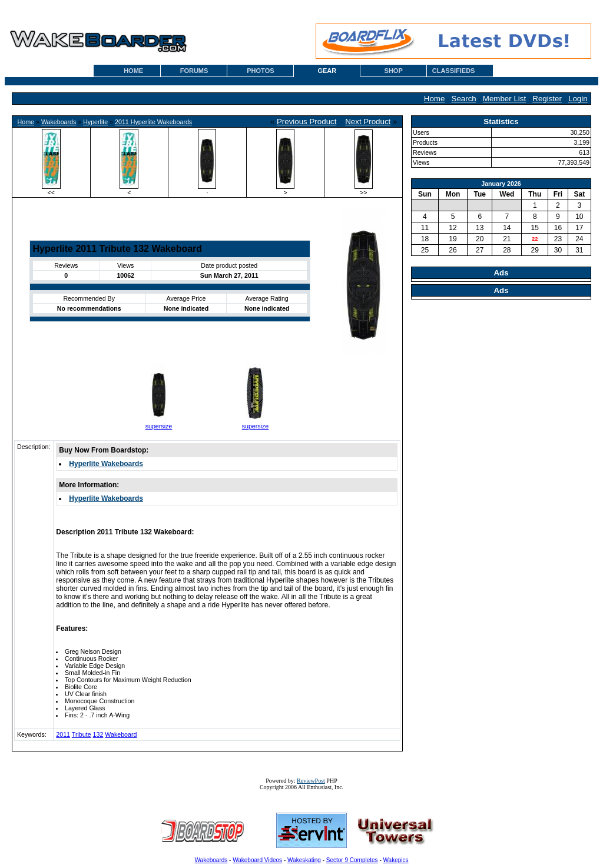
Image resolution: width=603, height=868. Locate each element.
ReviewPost (311, 781)
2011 (63, 734)
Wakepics (396, 860)
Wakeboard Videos (257, 860)
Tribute (82, 734)
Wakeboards (59, 122)
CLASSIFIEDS (454, 71)
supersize (159, 426)
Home (435, 99)
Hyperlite (95, 122)
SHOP (394, 71)
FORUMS (194, 71)
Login (578, 99)
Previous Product (307, 122)
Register (547, 99)
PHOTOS (260, 71)
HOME (133, 71)
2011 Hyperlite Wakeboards (153, 122)
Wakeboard (121, 734)
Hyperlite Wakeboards (106, 464)
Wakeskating (304, 860)
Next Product (368, 122)
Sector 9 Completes (352, 860)
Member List (504, 99)
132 (98, 734)
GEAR (327, 71)
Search (464, 99)
